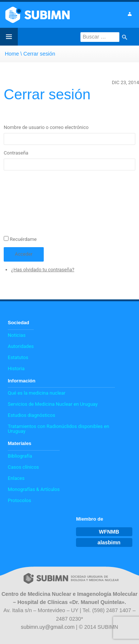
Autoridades (21, 346)
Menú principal (9, 37)
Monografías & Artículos (34, 489)
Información (21, 381)
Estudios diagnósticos (32, 415)
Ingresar (129, 14)
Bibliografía (20, 456)
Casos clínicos (23, 467)
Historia (16, 369)
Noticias (17, 335)
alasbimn (109, 542)
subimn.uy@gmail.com (48, 627)
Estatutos (18, 357)
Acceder (24, 254)
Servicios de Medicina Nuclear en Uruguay (53, 404)
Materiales (20, 443)
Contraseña (16, 153)
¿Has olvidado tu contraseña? (43, 270)
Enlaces (16, 478)
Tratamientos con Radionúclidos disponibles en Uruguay (58, 429)
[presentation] (34, 206)
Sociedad (19, 323)
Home (12, 54)
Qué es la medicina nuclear (37, 393)
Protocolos (19, 500)
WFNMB (109, 532)
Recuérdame (23, 239)
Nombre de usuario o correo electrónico (46, 127)
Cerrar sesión (39, 54)
